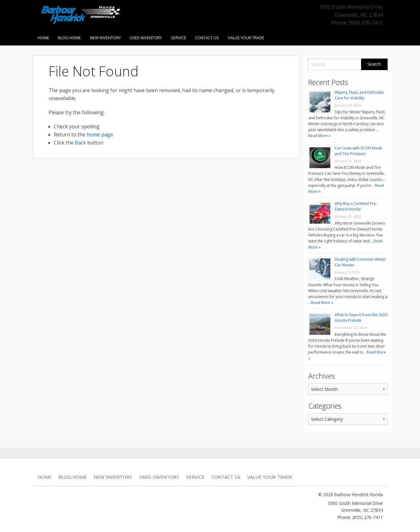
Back (80, 141)
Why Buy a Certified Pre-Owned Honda (356, 205)
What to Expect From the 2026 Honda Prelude (361, 316)
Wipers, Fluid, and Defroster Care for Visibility (359, 94)
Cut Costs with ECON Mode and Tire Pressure (358, 150)
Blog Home (70, 37)
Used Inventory (148, 37)
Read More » (319, 135)
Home (43, 37)
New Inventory (107, 37)
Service (182, 37)
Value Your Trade (251, 37)
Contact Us (211, 37)
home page (100, 133)
